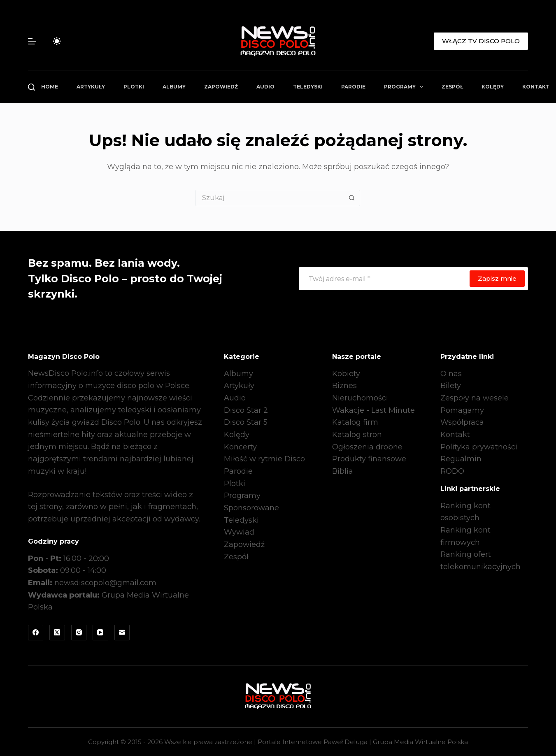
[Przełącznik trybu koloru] (57, 41)
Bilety (451, 386)
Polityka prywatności (479, 447)
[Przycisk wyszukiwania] (352, 198)
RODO (452, 471)
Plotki (134, 87)
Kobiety (346, 374)
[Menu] (32, 41)
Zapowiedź (221, 87)
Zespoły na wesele (475, 398)
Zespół (452, 87)
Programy (405, 87)
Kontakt (455, 435)
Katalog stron (357, 435)
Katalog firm (355, 422)
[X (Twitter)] (57, 633)
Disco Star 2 (246, 410)
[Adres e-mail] (384, 279)
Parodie (353, 87)
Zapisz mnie (497, 278)
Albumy (174, 87)
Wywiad (239, 532)
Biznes (344, 386)
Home (50, 87)
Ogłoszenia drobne (367, 447)
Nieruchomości (360, 398)
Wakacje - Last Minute (373, 410)
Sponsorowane (251, 508)
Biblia (343, 471)
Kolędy (493, 87)
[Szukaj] (31, 87)
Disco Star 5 (246, 422)
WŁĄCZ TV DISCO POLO (481, 41)
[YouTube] (100, 633)
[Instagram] (79, 633)
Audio (265, 87)
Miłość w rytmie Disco (264, 459)
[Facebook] (36, 633)
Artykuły (91, 87)
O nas (451, 374)
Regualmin (461, 459)
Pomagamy (462, 410)
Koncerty (240, 447)
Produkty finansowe (369, 459)
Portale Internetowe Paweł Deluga (313, 742)
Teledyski (308, 87)
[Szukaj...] (270, 198)
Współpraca (462, 422)
